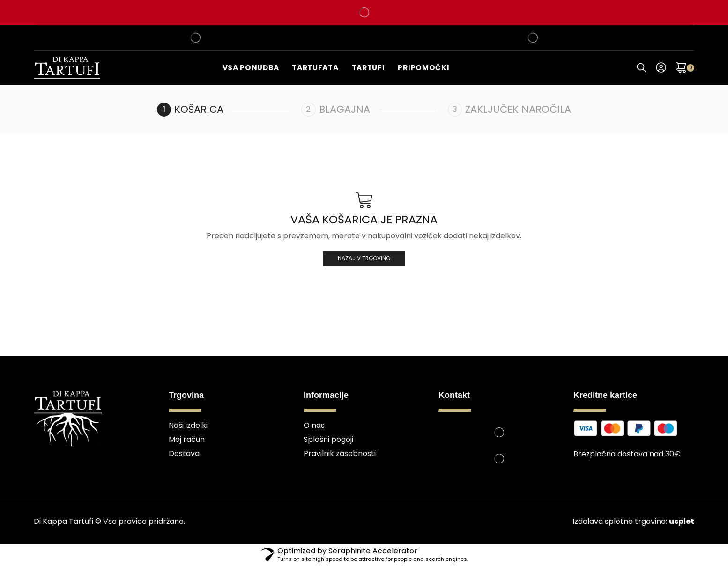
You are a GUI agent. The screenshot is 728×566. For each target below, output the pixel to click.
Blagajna (345, 109)
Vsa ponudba (251, 68)
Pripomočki (423, 68)
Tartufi (368, 68)
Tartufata (315, 68)
